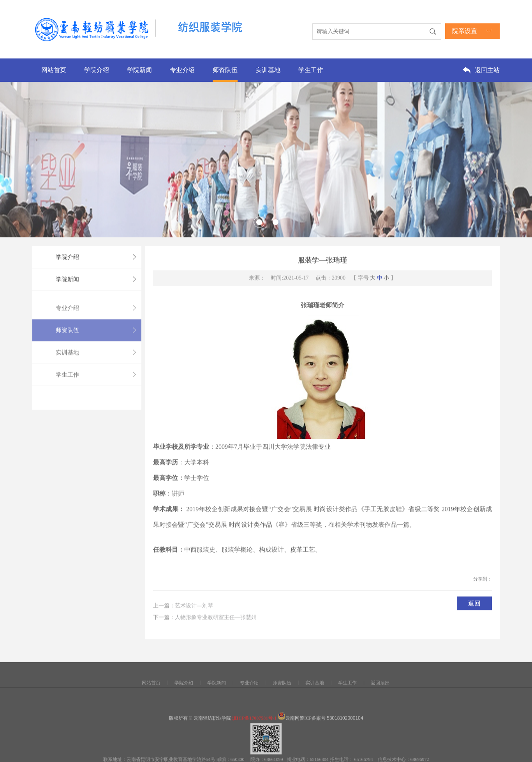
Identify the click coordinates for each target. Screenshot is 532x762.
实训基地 (268, 70)
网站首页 (54, 70)
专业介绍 (182, 70)
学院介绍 (97, 70)
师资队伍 (225, 70)
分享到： (483, 590)
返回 (474, 614)
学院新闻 (139, 70)
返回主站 (487, 70)
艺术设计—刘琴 (194, 620)
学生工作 (311, 70)
